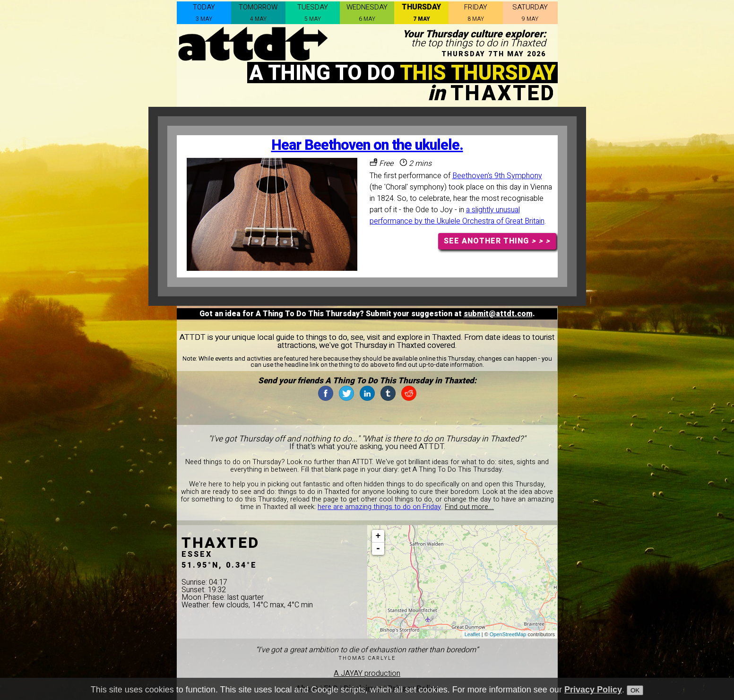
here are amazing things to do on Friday (379, 507)
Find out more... (469, 507)
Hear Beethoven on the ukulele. (367, 145)
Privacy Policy (593, 690)
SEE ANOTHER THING (497, 241)
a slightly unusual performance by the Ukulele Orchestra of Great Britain (457, 216)
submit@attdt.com (498, 314)
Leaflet (472, 634)
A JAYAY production (367, 674)
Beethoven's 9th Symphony (497, 176)
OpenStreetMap (508, 634)
